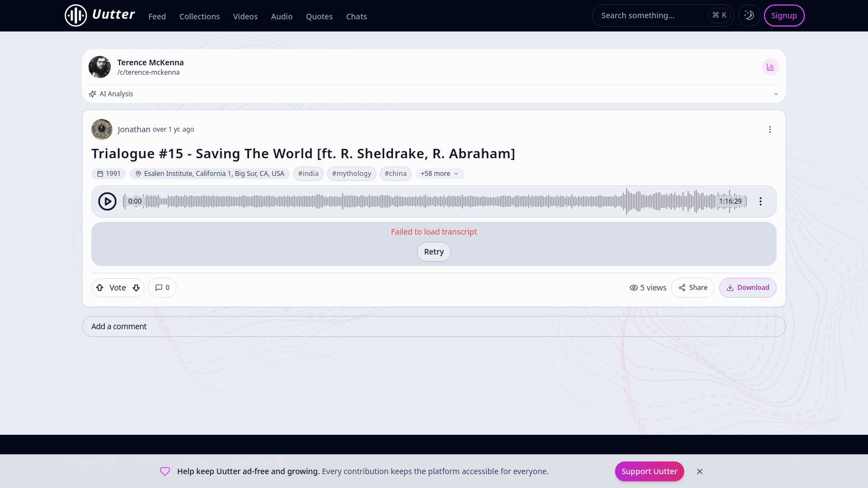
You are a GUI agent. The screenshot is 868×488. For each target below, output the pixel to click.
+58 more (440, 173)
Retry (434, 251)
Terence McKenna (151, 62)
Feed (157, 16)
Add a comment (119, 326)
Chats (356, 16)
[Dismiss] (700, 471)
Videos (245, 16)
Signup (784, 15)
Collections (200, 16)
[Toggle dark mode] (750, 15)
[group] (434, 201)
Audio (282, 16)
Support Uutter (650, 471)
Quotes (320, 16)
